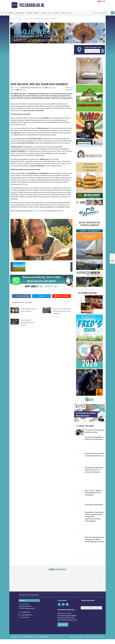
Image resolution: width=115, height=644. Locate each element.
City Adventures (37, 211)
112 (6, 13)
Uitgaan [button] (56, 13)
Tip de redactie (61, 296)
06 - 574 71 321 (49, 286)
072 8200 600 (26, 617)
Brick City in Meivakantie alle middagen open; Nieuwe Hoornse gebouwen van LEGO (94, 544)
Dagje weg (28, 19)
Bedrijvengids (20, 13)
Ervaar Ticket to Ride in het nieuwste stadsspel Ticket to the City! (62, 311)
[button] (12, 267)
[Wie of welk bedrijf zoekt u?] (92, 51)
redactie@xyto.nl (27, 620)
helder (54, 88)
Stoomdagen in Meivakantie (94, 510)
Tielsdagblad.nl (32, 5)
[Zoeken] (113, 13)
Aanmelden (63, 629)
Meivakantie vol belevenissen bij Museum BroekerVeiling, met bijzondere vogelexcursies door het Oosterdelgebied (94, 522)
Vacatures (63, 13)
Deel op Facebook (22, 296)
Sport (50, 13)
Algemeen (12, 13)
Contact (70, 13)
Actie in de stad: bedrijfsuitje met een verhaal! (28, 322)
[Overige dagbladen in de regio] (91, 613)
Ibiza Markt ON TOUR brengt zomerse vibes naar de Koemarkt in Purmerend (94, 475)
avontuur (13, 90)
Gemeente (29, 13)
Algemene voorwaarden (76, 641)
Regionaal (36, 13)
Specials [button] (43, 13)
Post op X (41, 296)
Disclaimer (88, 641)
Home (14, 19)
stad (49, 88)
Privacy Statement (98, 641)
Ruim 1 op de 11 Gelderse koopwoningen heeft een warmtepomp (93, 498)
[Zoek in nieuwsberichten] (101, 13)
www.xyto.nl (25, 622)
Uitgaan (20, 19)
